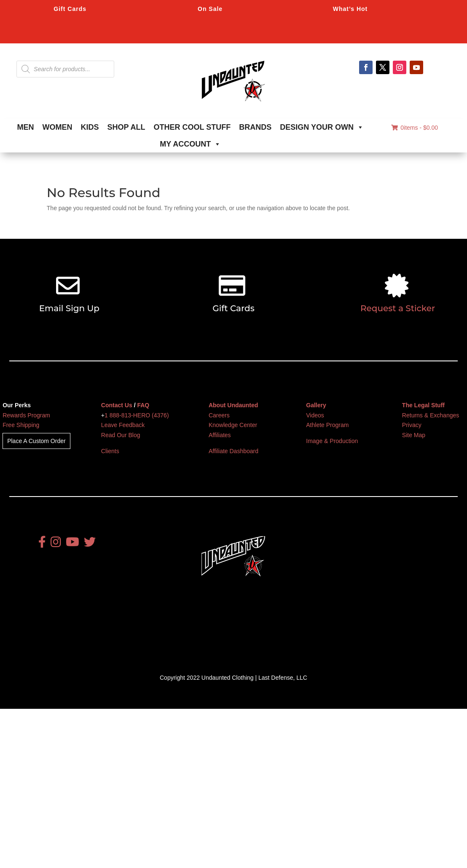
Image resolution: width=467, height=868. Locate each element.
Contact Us (117, 405)
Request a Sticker (398, 308)
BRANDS (255, 127)
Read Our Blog (121, 435)
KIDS (90, 127)
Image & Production (332, 441)
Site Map (414, 435)
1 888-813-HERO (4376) (137, 415)
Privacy (412, 425)
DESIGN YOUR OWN (322, 127)
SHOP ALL (126, 127)
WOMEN (58, 127)
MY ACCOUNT (190, 144)
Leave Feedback (123, 425)
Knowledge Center (233, 425)
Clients (110, 451)
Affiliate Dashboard (233, 451)
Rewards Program (26, 415)
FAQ (143, 405)
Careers (219, 415)
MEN (26, 127)
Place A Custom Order (36, 441)
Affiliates (220, 435)
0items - (415, 128)
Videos (315, 415)
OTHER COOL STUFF (192, 127)
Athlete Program (327, 425)
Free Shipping (21, 425)
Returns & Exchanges (431, 415)
